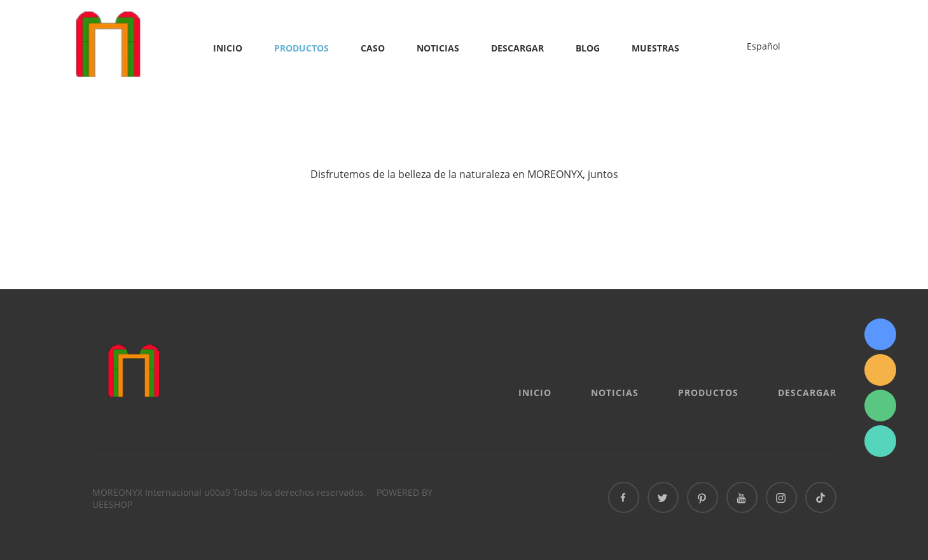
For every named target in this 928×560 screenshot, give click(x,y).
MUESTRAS (655, 48)
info (880, 370)
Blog (588, 48)
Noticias (438, 48)
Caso (373, 48)
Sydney (880, 334)
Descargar (517, 48)
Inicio (228, 48)
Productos (301, 48)
